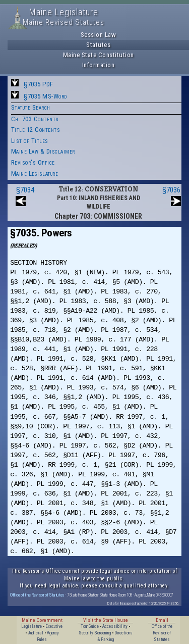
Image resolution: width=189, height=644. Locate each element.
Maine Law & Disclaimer (43, 151)
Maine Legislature (35, 174)
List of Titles (30, 141)
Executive (54, 626)
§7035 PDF (39, 84)
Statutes (98, 45)
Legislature (31, 626)
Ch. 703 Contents (35, 119)
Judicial (36, 633)
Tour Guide (90, 626)
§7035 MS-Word (45, 96)
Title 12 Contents (36, 130)
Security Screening (95, 633)
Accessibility (115, 626)
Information (99, 65)
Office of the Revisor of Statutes (37, 595)
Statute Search (31, 107)
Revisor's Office (33, 162)
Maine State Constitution (99, 55)
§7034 (25, 190)
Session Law (99, 35)
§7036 (171, 190)
